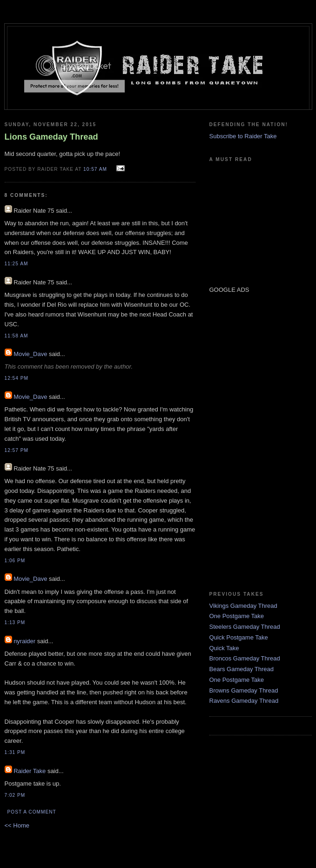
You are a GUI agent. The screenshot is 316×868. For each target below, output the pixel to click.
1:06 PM (15, 561)
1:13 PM (15, 622)
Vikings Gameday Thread (243, 606)
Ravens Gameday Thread (244, 701)
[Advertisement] (237, 442)
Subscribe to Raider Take (243, 136)
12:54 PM (17, 378)
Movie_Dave (30, 354)
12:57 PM (17, 450)
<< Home (17, 825)
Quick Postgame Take (239, 637)
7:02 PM (15, 795)
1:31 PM (15, 752)
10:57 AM (95, 169)
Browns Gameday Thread (244, 690)
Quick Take (224, 648)
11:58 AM (17, 336)
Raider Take (30, 771)
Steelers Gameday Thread (245, 627)
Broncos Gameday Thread (245, 658)
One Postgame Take (237, 616)
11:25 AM (17, 264)
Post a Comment (32, 812)
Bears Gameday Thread (242, 669)
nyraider (24, 641)
